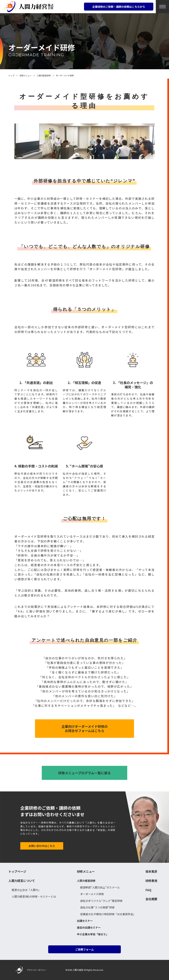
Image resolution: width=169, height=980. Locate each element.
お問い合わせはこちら (42, 846)
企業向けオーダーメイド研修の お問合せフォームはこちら (85, 728)
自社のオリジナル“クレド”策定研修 (101, 901)
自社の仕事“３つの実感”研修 (97, 907)
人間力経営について (22, 881)
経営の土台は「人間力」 (26, 890)
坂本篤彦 (151, 871)
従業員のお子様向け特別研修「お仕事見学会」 (108, 914)
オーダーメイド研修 (92, 894)
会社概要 (151, 899)
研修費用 (151, 881)
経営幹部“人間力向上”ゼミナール (100, 887)
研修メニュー (86, 871)
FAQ (148, 890)
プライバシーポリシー (37, 970)
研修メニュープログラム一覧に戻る (84, 773)
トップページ (17, 871)
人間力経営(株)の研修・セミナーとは (34, 896)
